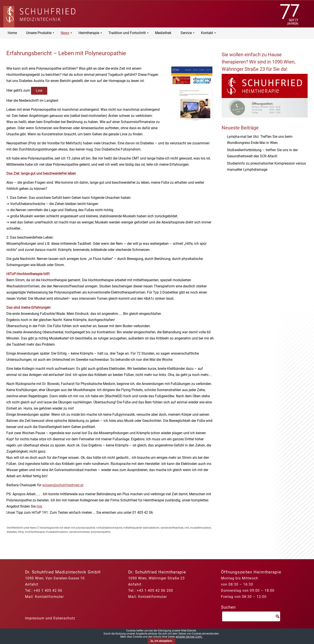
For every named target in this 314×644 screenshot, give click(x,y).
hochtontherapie (35, 532)
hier (39, 506)
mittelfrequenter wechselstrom (141, 528)
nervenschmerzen (79, 532)
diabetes (12, 532)
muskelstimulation (57, 532)
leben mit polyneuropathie (79, 528)
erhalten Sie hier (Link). (189, 637)
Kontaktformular (49, 597)
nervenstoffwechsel (172, 528)
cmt (187, 528)
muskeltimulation (201, 528)
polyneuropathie (101, 532)
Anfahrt (32, 584)
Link (39, 91)
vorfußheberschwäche (109, 528)
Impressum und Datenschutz (50, 618)
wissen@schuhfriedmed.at (63, 485)
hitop (21, 532)
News (33, 528)
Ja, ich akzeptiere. (162, 641)
